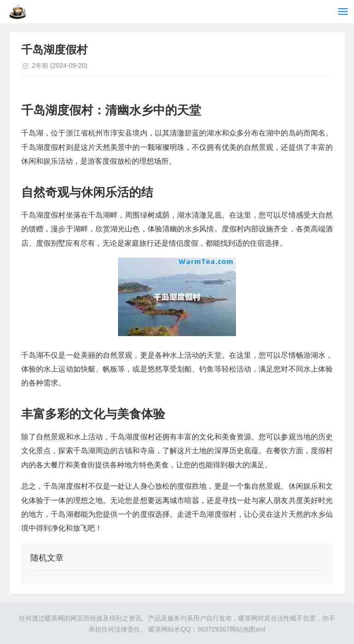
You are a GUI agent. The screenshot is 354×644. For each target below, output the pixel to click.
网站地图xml (248, 629)
